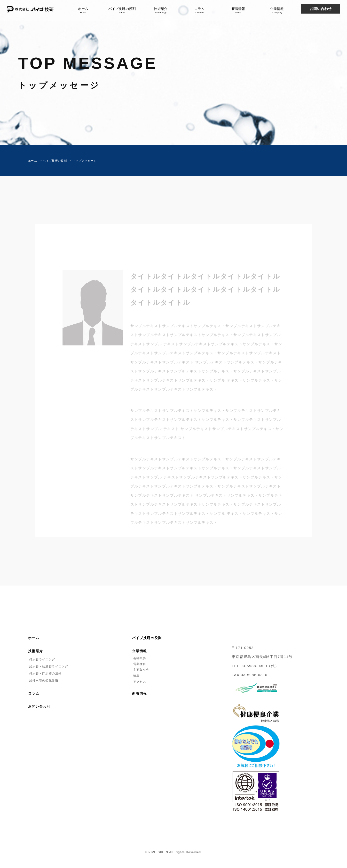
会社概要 (139, 658)
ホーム (83, 11)
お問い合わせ (39, 707)
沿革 (136, 676)
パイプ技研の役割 (122, 11)
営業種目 (139, 664)
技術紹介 (161, 11)
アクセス (139, 682)
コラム (199, 11)
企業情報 (277, 11)
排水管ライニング (42, 659)
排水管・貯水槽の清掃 (45, 673)
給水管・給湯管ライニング (48, 666)
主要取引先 (141, 670)
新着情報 (238, 11)
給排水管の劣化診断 (43, 680)
